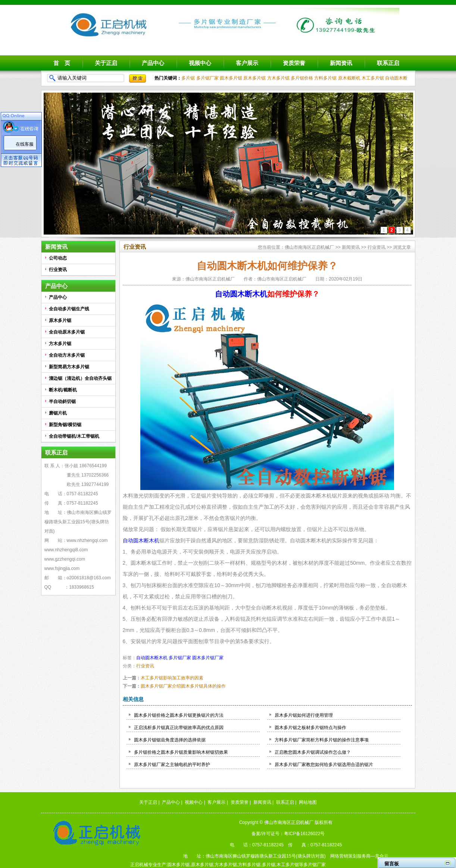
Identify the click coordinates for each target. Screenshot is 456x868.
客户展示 (247, 63)
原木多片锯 (254, 78)
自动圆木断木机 (241, 294)
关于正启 (106, 63)
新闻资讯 (341, 63)
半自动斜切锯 (62, 402)
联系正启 (388, 63)
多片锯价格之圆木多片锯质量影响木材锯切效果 (181, 752)
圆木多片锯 (231, 78)
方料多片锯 (325, 78)
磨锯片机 (58, 413)
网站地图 (308, 802)
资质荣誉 (294, 63)
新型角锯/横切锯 (65, 425)
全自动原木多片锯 (67, 332)
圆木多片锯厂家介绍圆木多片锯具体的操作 (183, 686)
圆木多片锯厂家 (208, 658)
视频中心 (200, 63)
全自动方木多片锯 (67, 355)
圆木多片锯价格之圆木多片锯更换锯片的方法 (179, 715)
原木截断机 (349, 78)
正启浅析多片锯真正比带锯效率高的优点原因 (179, 728)
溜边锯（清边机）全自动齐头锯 (80, 378)
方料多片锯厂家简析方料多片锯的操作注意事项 (322, 740)
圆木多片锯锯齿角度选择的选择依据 (170, 740)
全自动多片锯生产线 (69, 309)
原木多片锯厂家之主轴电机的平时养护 (172, 765)
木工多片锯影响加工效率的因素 (172, 678)
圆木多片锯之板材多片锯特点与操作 (310, 728)
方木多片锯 (278, 78)
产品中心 (153, 63)
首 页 (62, 63)
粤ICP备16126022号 (304, 834)
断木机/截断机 (63, 390)
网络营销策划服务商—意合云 (359, 856)
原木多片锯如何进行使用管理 (304, 715)
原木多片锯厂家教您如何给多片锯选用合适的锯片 (324, 765)
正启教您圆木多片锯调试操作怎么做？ (313, 752)
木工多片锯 (373, 78)
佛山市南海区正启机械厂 (309, 247)
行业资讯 (58, 270)
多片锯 (188, 78)
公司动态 (58, 258)
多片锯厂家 (207, 78)
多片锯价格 (302, 78)
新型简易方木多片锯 (69, 367)
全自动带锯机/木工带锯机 (74, 436)
